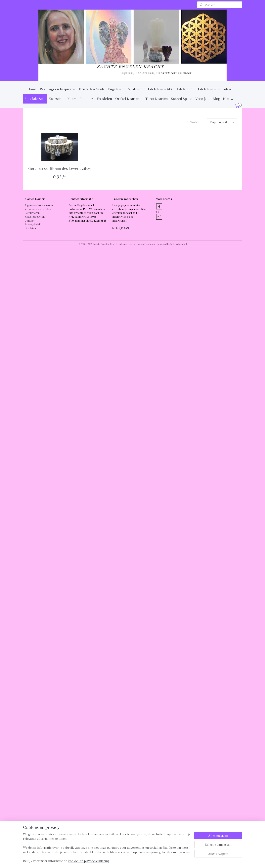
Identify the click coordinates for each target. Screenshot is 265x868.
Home (32, 89)
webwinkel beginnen (145, 244)
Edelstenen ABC (161, 89)
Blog (216, 99)
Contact (29, 220)
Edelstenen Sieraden (214, 89)
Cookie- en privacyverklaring (89, 865)
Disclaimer (31, 228)
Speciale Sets (35, 99)
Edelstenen (186, 89)
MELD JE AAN (121, 228)
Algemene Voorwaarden (39, 205)
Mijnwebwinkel (179, 244)
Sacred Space (182, 99)
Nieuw (228, 99)
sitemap (123, 244)
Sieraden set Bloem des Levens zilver (60, 168)
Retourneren (32, 213)
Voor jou (202, 99)
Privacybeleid (33, 224)
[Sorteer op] (222, 122)
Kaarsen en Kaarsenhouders (71, 99)
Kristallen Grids (92, 89)
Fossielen (104, 99)
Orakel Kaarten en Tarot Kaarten (142, 99)
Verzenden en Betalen (38, 209)
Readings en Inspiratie (58, 89)
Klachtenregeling (35, 217)
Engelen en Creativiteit (126, 89)
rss (131, 244)
